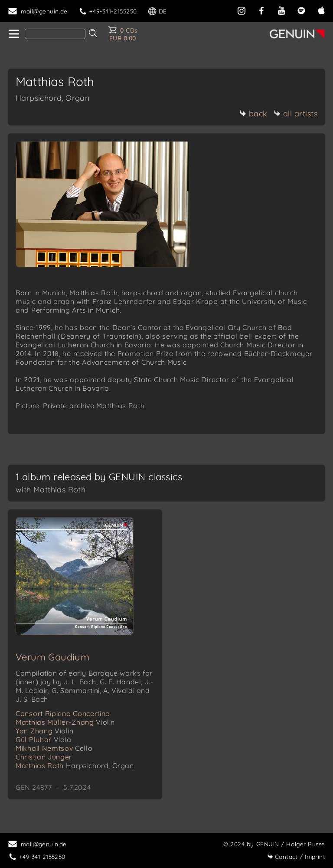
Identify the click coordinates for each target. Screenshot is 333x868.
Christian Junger (44, 757)
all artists (296, 114)
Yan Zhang (45, 731)
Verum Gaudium (52, 657)
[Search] (55, 34)
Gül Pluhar (44, 739)
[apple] (321, 10)
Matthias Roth (75, 766)
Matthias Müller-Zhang (65, 722)
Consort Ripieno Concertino (63, 713)
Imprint (296, 856)
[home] (13, 34)
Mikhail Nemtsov (54, 748)
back (253, 114)
